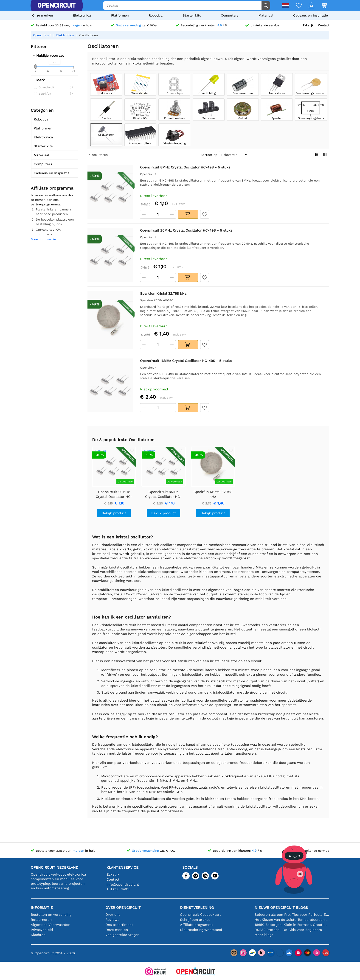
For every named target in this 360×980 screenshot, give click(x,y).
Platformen (120, 15)
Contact (324, 25)
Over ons (113, 915)
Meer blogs (264, 935)
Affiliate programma (197, 925)
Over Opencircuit (123, 908)
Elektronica (82, 15)
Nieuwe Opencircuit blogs (281, 908)
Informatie (42, 908)
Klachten (38, 935)
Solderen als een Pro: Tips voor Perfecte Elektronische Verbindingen (292, 915)
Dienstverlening (197, 908)
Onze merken (43, 15)
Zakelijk (308, 25)
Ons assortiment (119, 925)
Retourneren (41, 920)
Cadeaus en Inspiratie (311, 15)
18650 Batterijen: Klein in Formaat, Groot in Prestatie (292, 925)
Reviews (112, 920)
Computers (230, 15)
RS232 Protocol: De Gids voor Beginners (288, 930)
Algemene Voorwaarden (51, 925)
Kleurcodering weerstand (201, 930)
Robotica (156, 15)
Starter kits (192, 15)
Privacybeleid (42, 930)
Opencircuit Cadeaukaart (200, 915)
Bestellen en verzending (51, 915)
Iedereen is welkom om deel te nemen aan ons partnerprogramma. (53, 200)
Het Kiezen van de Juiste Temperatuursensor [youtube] (292, 920)
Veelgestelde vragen (122, 935)
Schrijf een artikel (195, 920)
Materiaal (266, 15)
